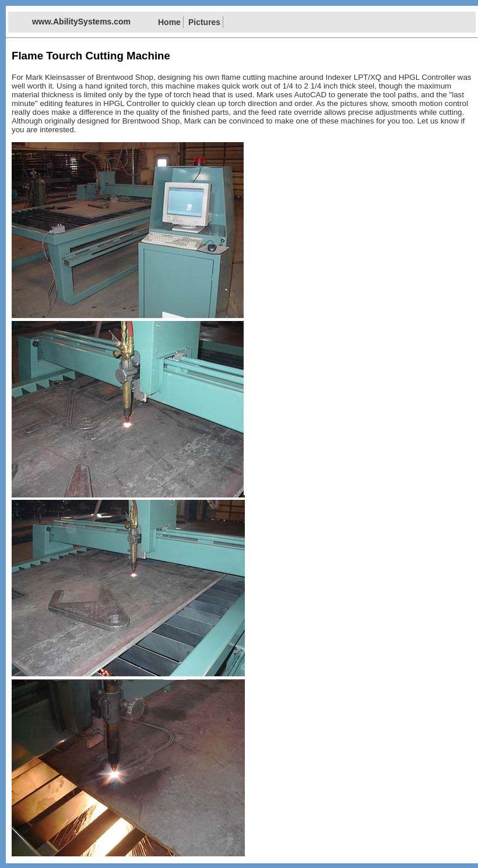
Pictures (204, 22)
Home (169, 22)
